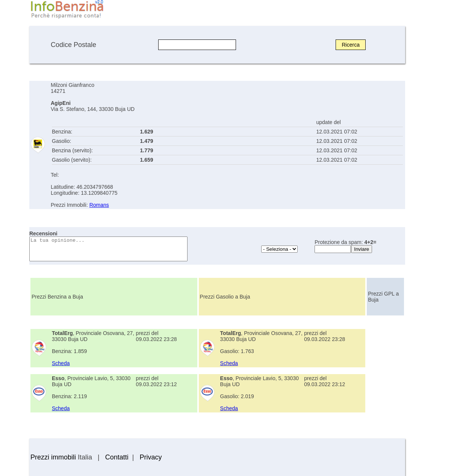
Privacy (151, 457)
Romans (99, 205)
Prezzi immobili (53, 457)
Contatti (117, 457)
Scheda (61, 363)
